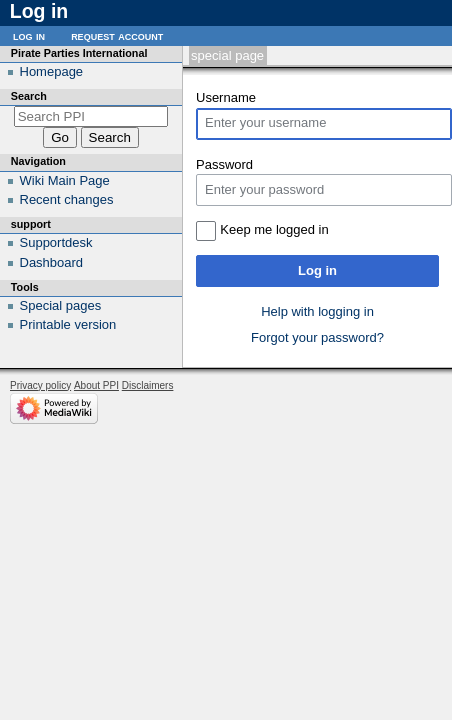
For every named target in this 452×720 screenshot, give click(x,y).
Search (29, 96)
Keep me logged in (274, 229)
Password (224, 164)
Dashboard (52, 262)
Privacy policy (40, 385)
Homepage (52, 71)
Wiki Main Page (65, 180)
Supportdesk (56, 242)
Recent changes (67, 199)
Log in (317, 270)
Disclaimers (148, 385)
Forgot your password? (317, 337)
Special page (227, 55)
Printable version (68, 324)
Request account (117, 35)
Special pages (61, 305)
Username (226, 97)
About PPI (96, 385)
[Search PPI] (91, 116)
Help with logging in (317, 311)
